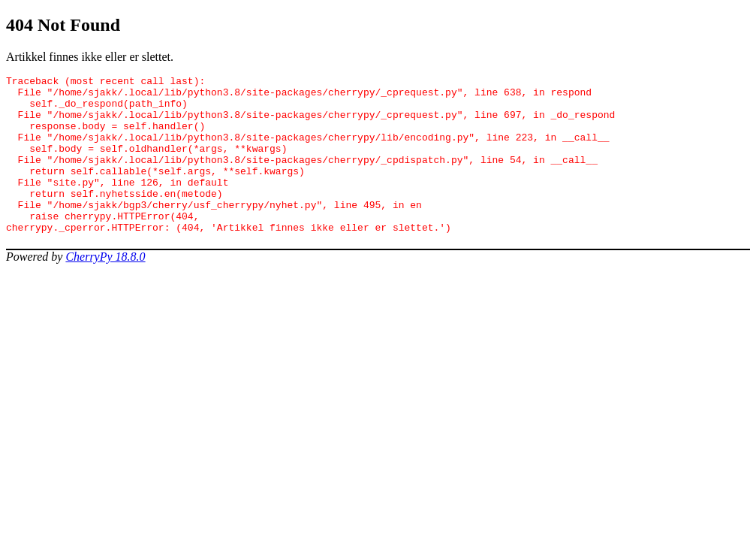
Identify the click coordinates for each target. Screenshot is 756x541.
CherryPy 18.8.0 (105, 288)
